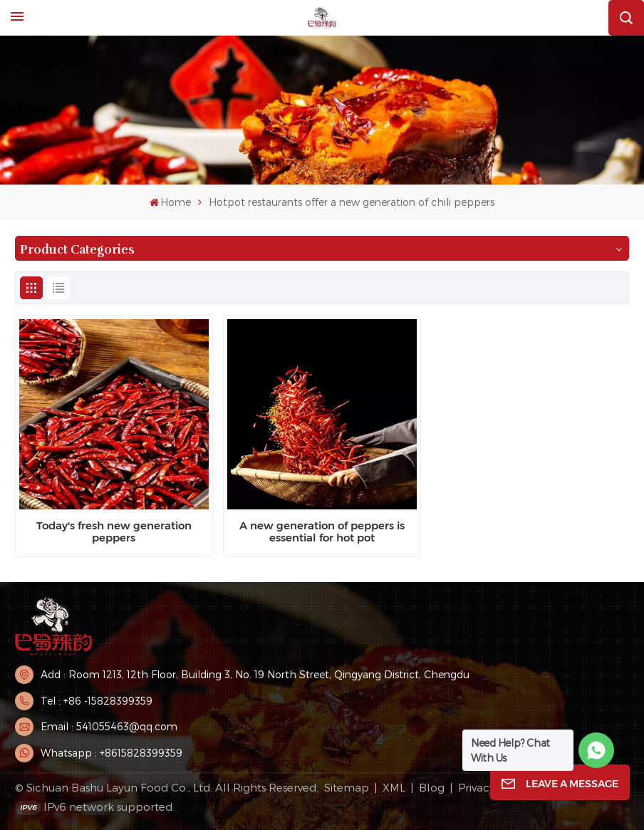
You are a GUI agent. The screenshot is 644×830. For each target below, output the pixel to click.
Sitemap (347, 787)
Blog (432, 787)
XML (394, 787)
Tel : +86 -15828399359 (97, 701)
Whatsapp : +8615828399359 (111, 753)
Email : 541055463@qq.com (109, 726)
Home (171, 202)
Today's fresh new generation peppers (114, 532)
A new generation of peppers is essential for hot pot (322, 532)
